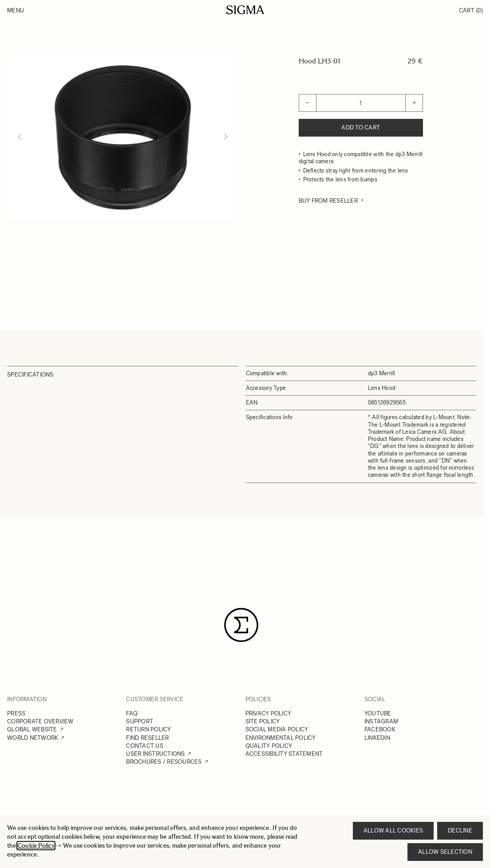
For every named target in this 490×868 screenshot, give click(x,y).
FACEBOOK (380, 729)
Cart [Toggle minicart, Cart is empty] (471, 10)
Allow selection (445, 852)
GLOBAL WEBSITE (32, 729)
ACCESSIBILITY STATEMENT (284, 754)
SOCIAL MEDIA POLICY (277, 729)
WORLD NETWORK (33, 738)
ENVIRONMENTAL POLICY (281, 738)
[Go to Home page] (245, 10)
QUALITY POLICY (269, 746)
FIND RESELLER (147, 738)
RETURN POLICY (148, 729)
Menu (16, 10)
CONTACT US (145, 746)
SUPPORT (140, 721)
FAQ (132, 713)
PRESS (16, 713)
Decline (460, 831)
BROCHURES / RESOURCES (164, 762)
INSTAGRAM (381, 721)
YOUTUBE (378, 713)
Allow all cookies (393, 831)
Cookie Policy (36, 846)
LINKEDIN (377, 738)
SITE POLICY (263, 721)
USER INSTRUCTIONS (155, 754)
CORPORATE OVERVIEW (40, 721)
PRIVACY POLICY (269, 713)
